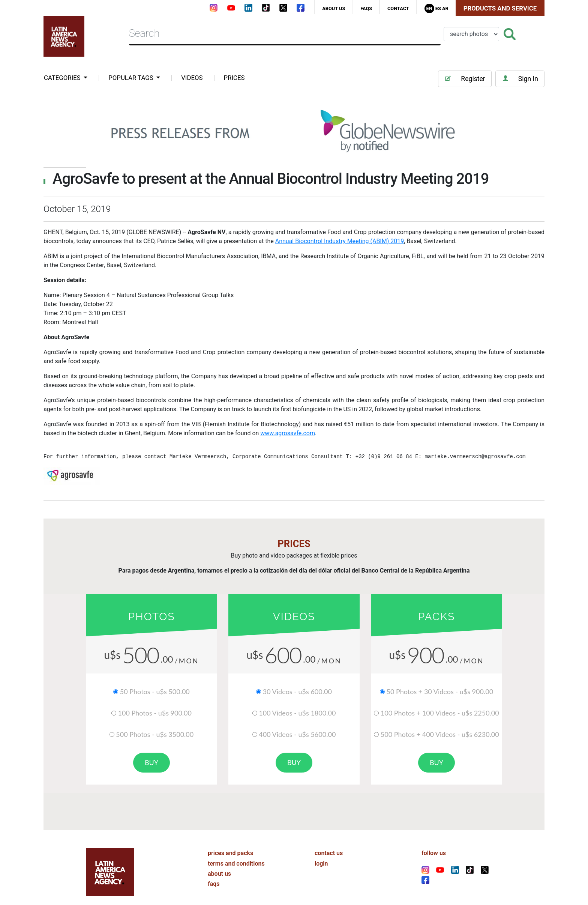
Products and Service (500, 8)
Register (465, 79)
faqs (366, 8)
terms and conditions (236, 855)
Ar (445, 8)
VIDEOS (192, 78)
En (429, 8)
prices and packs (230, 844)
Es (438, 8)
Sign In (520, 79)
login (321, 855)
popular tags (132, 78)
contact (398, 8)
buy (151, 762)
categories (63, 78)
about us (334, 8)
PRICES (234, 78)
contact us (329, 844)
